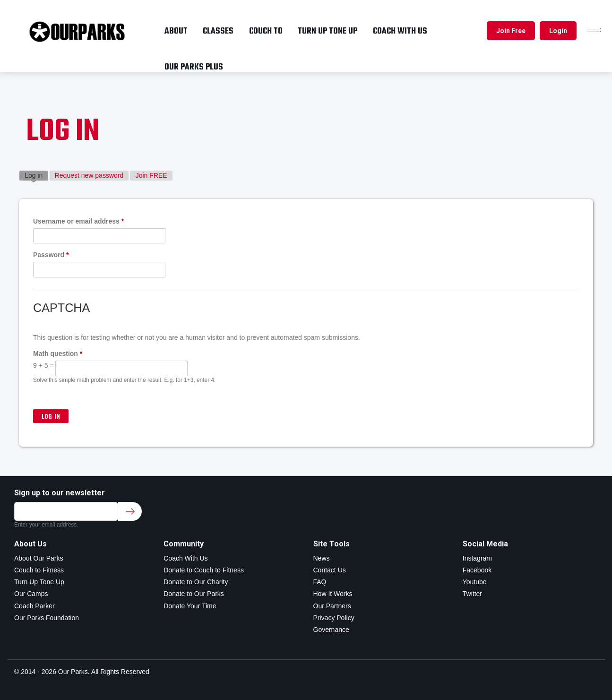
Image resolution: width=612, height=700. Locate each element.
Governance (331, 630)
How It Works (333, 594)
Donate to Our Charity (196, 582)
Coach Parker (34, 606)
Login (558, 31)
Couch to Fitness (39, 570)
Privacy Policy (334, 618)
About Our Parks (39, 558)
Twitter (472, 594)
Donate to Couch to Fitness (204, 570)
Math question (58, 354)
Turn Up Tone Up (39, 582)
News (322, 558)
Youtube (475, 582)
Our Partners (332, 606)
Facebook (477, 570)
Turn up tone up (328, 31)
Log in (36, 175)
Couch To (266, 31)
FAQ (320, 582)
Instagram (477, 558)
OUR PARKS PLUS (194, 67)
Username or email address (78, 221)
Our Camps (31, 594)
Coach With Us (185, 558)
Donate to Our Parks (194, 594)
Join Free (511, 31)
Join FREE (151, 175)
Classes (218, 31)
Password (51, 255)
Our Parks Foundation (47, 618)
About (176, 31)
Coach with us (400, 31)
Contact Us (330, 570)
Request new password (89, 175)
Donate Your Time (190, 606)
